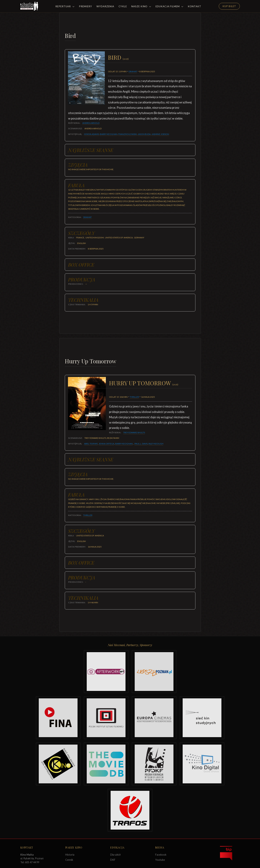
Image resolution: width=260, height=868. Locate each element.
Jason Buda (144, 134)
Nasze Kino (141, 6)
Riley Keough (156, 444)
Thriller (134, 397)
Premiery (85, 6)
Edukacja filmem (169, 6)
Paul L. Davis (141, 444)
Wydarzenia (105, 6)
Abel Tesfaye (91, 444)
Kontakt (195, 6)
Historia (70, 855)
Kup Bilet (229, 6)
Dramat (133, 71)
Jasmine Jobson (160, 134)
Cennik (69, 860)
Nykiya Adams (92, 134)
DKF (113, 860)
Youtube (160, 860)
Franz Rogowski (128, 134)
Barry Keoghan (109, 134)
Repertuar (65, 6)
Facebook (161, 855)
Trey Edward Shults (134, 432)
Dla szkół (115, 855)
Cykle (123, 6)
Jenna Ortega (107, 444)
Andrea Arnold (91, 123)
